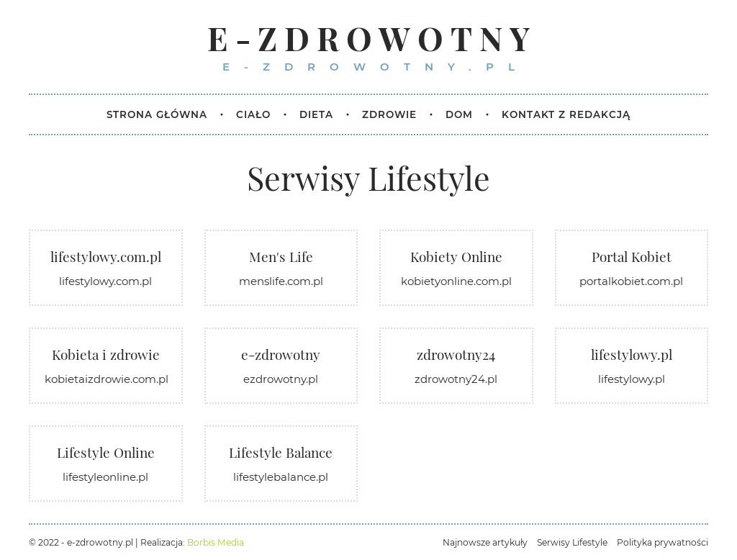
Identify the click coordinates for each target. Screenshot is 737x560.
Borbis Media (216, 542)
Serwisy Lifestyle (572, 542)
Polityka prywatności (663, 542)
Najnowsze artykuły (485, 542)
